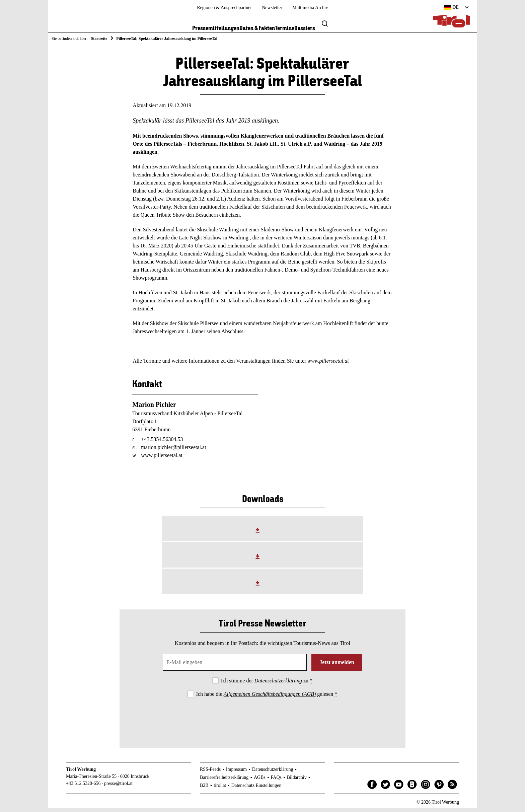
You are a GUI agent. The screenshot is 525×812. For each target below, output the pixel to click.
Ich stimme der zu (267, 684)
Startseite (99, 39)
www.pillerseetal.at (328, 364)
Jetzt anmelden (337, 666)
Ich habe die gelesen (267, 697)
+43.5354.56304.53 (162, 442)
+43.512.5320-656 (83, 787)
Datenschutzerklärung (278, 684)
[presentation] (262, 720)
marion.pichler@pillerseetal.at (173, 451)
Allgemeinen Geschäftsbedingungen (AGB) (270, 697)
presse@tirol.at (118, 787)
